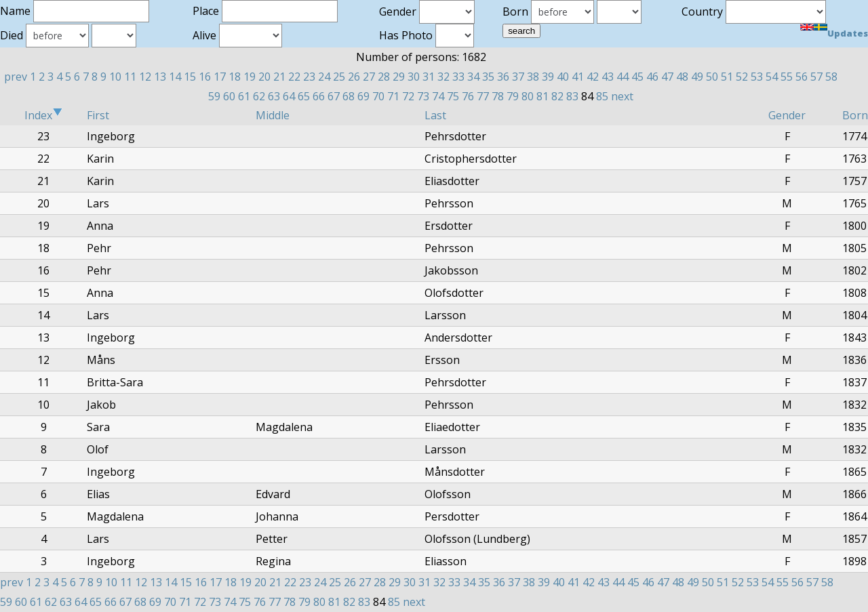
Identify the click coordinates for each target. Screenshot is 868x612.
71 (393, 96)
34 (473, 77)
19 (250, 77)
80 (528, 96)
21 (279, 77)
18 (235, 77)
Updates (848, 33)
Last (435, 115)
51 (727, 77)
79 (513, 96)
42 (593, 77)
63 (274, 96)
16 (205, 77)
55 (787, 77)
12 (145, 77)
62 (259, 96)
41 (578, 77)
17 (220, 77)
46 (652, 77)
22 (294, 77)
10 (115, 77)
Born (855, 115)
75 (453, 96)
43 (608, 77)
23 (309, 77)
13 (160, 77)
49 (697, 77)
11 (130, 77)
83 (572, 96)
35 (488, 77)
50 (712, 77)
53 (757, 77)
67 (334, 96)
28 (384, 77)
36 (503, 77)
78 (498, 96)
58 (831, 77)
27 (369, 77)
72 (408, 96)
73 (423, 96)
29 (399, 77)
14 (175, 77)
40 (563, 77)
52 (742, 77)
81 (542, 96)
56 (802, 77)
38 (533, 77)
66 (319, 96)
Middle (273, 115)
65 (304, 96)
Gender (787, 115)
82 (557, 96)
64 (289, 96)
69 (363, 96)
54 (772, 77)
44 (623, 77)
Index (43, 115)
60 (229, 96)
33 (458, 77)
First (98, 115)
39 (548, 77)
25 (339, 77)
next (622, 96)
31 (429, 77)
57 (816, 77)
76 (468, 96)
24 (324, 77)
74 (438, 96)
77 (483, 96)
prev (16, 77)
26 (354, 77)
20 (264, 77)
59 (214, 96)
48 (682, 77)
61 (244, 96)
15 (190, 77)
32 (443, 77)
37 (518, 77)
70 (378, 96)
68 (349, 96)
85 (602, 96)
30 (414, 77)
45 (637, 77)
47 (667, 77)
